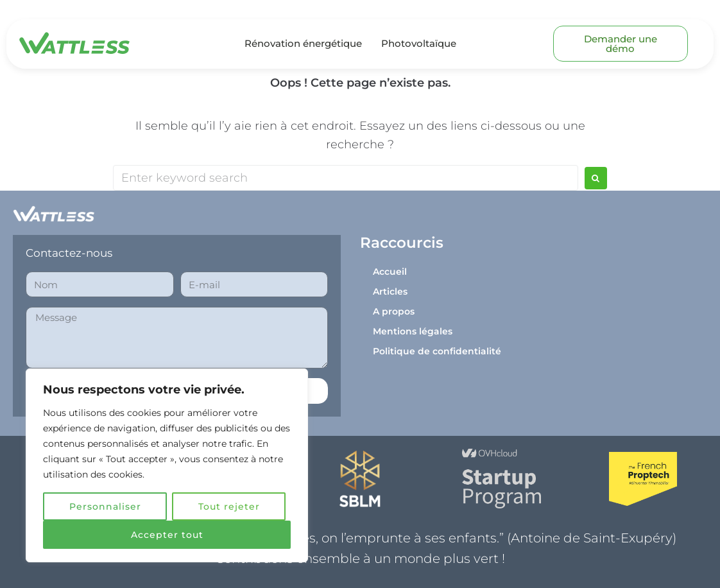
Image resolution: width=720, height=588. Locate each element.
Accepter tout (167, 535)
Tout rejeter (229, 506)
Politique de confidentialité (437, 351)
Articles (390, 291)
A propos (394, 311)
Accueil (390, 272)
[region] (167, 465)
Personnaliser (105, 506)
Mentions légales (413, 331)
